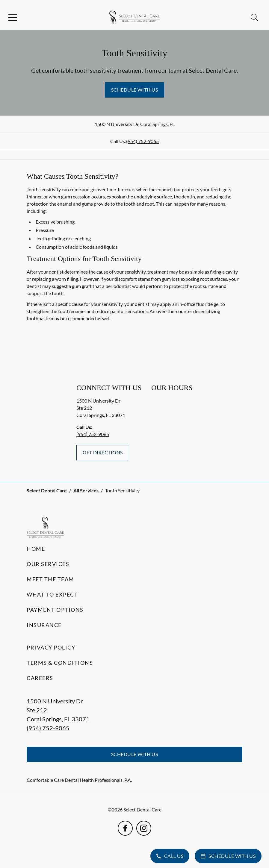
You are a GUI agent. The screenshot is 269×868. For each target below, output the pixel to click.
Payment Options (55, 610)
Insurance (44, 625)
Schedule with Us (135, 90)
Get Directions (103, 452)
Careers (40, 678)
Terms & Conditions (60, 663)
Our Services (48, 564)
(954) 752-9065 (142, 141)
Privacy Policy (51, 647)
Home (36, 549)
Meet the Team (50, 579)
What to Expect (52, 594)
